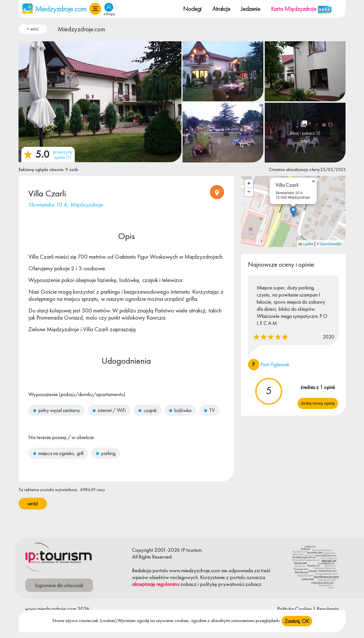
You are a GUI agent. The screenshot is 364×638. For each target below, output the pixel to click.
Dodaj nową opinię (318, 403)
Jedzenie (251, 9)
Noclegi (192, 9)
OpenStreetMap (332, 244)
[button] (95, 9)
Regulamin (328, 609)
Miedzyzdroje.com (81, 29)
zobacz (189, 584)
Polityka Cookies (295, 609)
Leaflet (306, 244)
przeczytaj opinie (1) (63, 155)
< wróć (33, 29)
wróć (33, 504)
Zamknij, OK (297, 621)
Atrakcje (221, 9)
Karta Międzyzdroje (301, 9)
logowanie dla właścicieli (59, 585)
